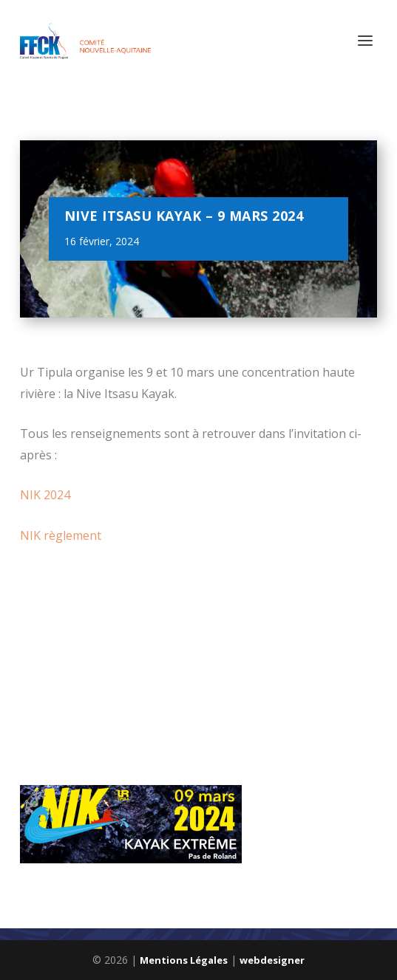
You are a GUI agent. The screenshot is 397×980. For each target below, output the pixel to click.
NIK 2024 (45, 495)
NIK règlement (61, 535)
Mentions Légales (184, 960)
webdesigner (272, 960)
